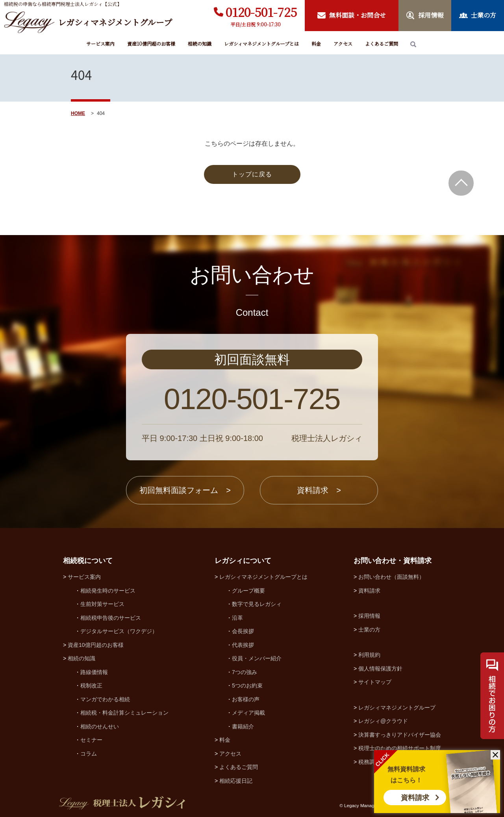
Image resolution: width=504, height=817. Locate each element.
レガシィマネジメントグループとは (261, 44)
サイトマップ (375, 682)
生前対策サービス (102, 604)
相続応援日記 (236, 781)
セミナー (91, 740)
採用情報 (369, 616)
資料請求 (415, 798)
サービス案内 (100, 44)
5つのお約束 (247, 685)
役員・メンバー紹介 (257, 658)
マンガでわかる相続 (105, 699)
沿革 (237, 618)
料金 (316, 44)
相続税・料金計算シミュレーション (124, 713)
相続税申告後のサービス (111, 618)
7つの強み (245, 672)
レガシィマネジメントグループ (397, 708)
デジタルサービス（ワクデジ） (119, 631)
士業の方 (369, 630)
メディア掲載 (248, 713)
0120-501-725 (261, 12)
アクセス (343, 44)
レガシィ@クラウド (383, 721)
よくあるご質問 (382, 44)
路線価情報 (94, 672)
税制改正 (91, 685)
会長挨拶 (243, 631)
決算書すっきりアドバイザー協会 (400, 735)
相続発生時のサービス (108, 591)
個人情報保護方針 (380, 669)
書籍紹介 (243, 726)
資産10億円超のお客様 (151, 44)
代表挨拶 (243, 645)
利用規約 (369, 655)
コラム (89, 754)
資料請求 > (319, 490)
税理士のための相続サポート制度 (400, 748)
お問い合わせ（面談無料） (391, 577)
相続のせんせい (100, 726)
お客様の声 (246, 699)
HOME (78, 113)
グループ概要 (248, 591)
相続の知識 (200, 44)
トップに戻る (252, 174)
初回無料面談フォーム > (185, 490)
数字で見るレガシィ (257, 604)
